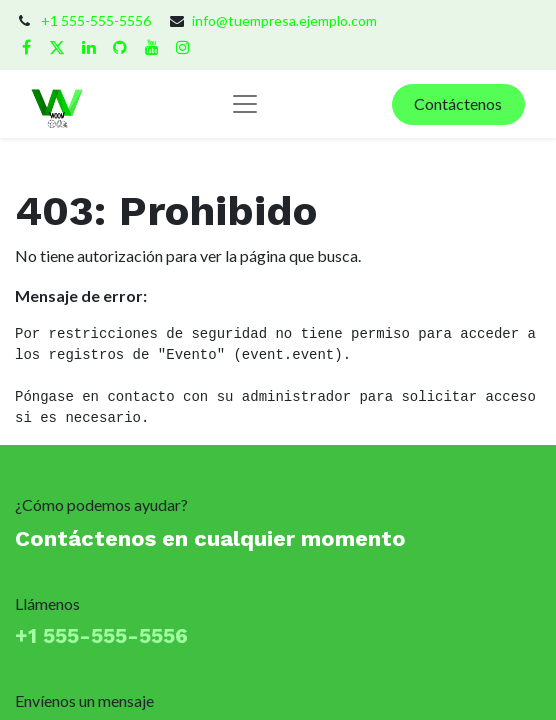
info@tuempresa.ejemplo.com (284, 20)
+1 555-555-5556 (96, 20)
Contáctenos (458, 103)
